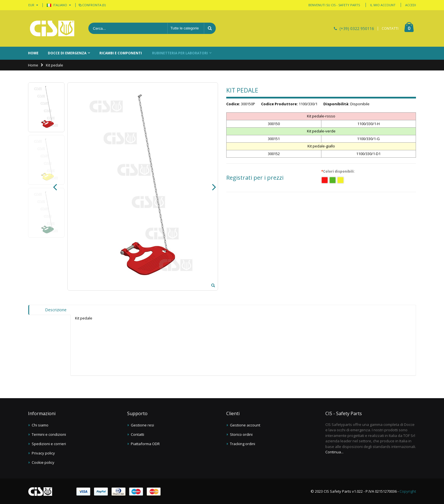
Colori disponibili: (339, 171)
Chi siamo (40, 425)
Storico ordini (241, 434)
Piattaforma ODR (145, 444)
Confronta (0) (92, 5)
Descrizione (56, 310)
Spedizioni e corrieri (49, 444)
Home (33, 65)
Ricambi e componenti (121, 53)
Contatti (137, 434)
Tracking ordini (243, 444)
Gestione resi (142, 425)
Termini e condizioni (49, 434)
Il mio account (383, 5)
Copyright (408, 491)
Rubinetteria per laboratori (180, 53)
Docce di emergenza (67, 53)
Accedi (411, 5)
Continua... (334, 452)
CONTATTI (390, 29)
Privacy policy (43, 453)
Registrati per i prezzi (255, 178)
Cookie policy (43, 462)
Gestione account (245, 425)
